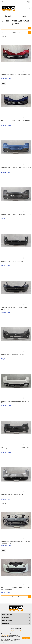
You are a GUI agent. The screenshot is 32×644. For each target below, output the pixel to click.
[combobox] (16, 28)
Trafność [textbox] (4, 28)
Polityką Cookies (5, 635)
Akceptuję (26, 638)
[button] (28, 2)
